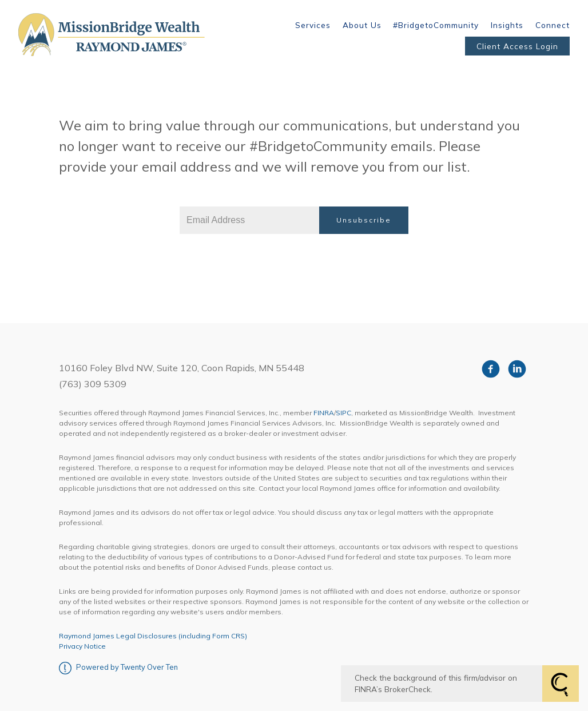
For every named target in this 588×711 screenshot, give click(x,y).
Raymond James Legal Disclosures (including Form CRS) (153, 636)
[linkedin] (517, 369)
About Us (362, 25)
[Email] (249, 220)
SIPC (343, 413)
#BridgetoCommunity (436, 25)
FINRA (324, 413)
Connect (553, 25)
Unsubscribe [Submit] (364, 220)
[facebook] (491, 369)
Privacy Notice (82, 646)
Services (313, 25)
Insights (507, 25)
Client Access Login (517, 46)
